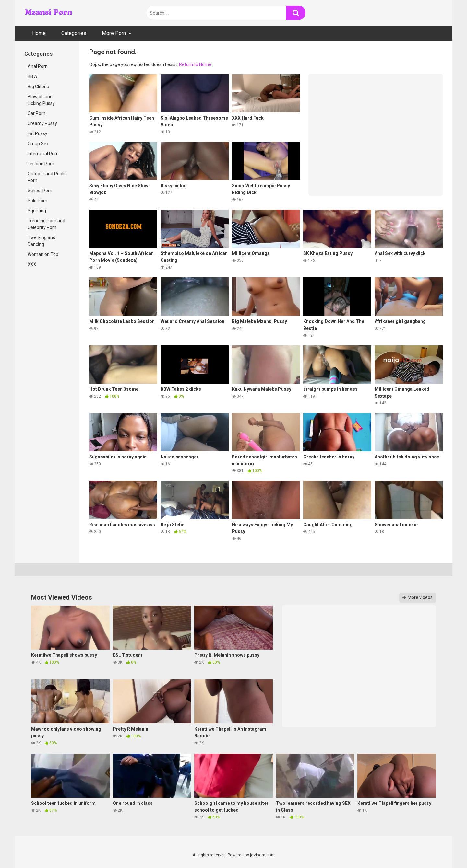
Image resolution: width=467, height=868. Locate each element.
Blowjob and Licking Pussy (41, 100)
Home (39, 33)
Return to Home (195, 64)
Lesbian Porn (41, 164)
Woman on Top (43, 254)
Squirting (37, 211)
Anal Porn (38, 66)
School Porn (40, 191)
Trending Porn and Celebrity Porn (46, 224)
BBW (32, 76)
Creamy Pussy (42, 123)
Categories (74, 33)
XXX (32, 264)
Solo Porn (37, 201)
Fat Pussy (37, 133)
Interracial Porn (43, 154)
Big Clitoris (38, 87)
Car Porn (36, 113)
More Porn (114, 33)
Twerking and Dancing (42, 241)
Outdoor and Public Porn (47, 177)
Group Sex (38, 144)
